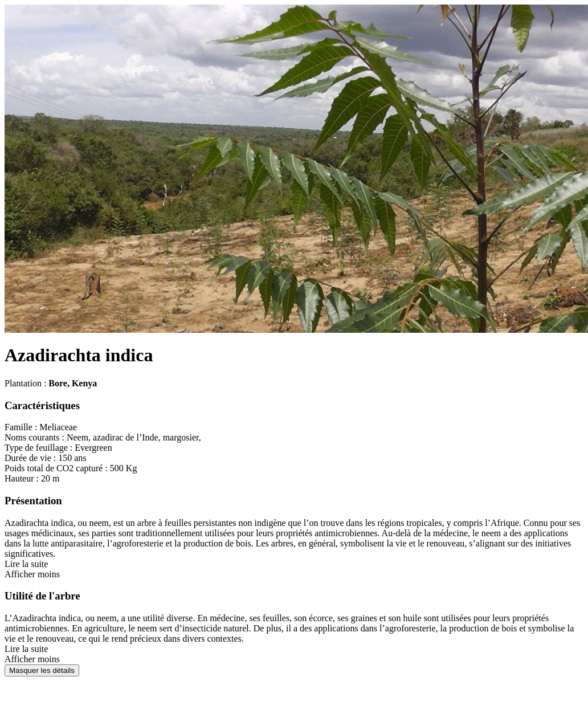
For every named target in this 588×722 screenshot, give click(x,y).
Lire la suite (26, 564)
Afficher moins (32, 574)
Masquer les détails (42, 670)
